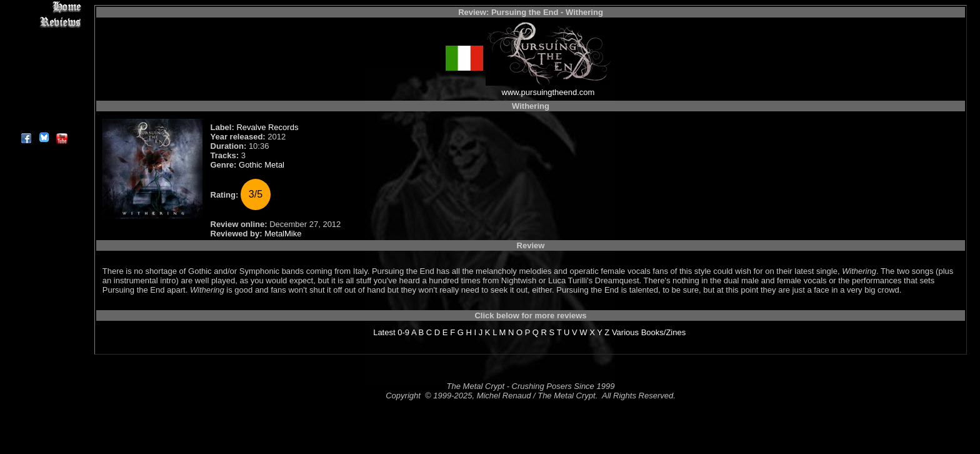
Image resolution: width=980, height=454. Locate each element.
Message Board (43, 65)
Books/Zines (664, 332)
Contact (43, 108)
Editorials (43, 50)
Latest (384, 332)
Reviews (43, 22)
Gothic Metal (262, 165)
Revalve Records (267, 127)
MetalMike (283, 234)
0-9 (403, 332)
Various (625, 332)
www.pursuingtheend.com (548, 92)
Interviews (43, 36)
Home (43, 7)
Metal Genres (43, 79)
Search (43, 93)
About (43, 122)
